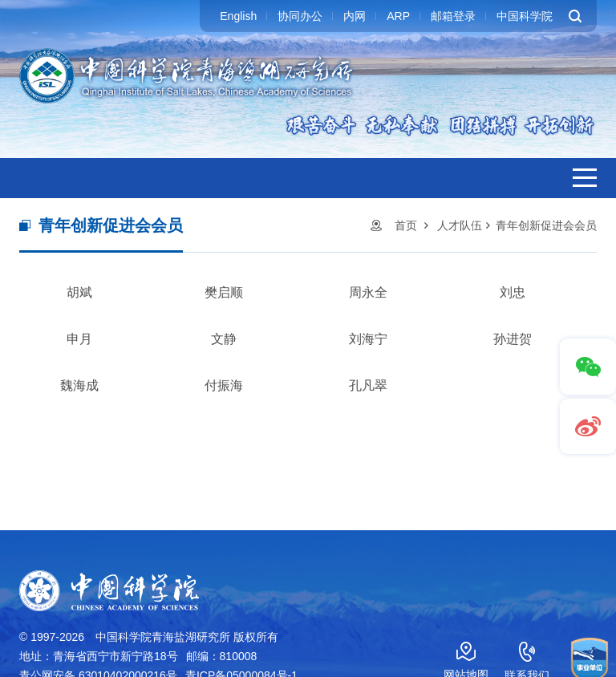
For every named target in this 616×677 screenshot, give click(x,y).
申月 (79, 339)
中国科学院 (525, 16)
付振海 (224, 385)
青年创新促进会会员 (546, 225)
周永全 (368, 292)
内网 (355, 16)
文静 (224, 339)
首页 (406, 225)
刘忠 (513, 292)
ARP (398, 16)
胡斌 (79, 292)
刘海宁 (368, 339)
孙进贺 (513, 339)
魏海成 (79, 385)
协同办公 (300, 16)
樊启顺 (224, 292)
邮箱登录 (453, 16)
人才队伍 (460, 225)
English (238, 16)
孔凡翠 (368, 385)
